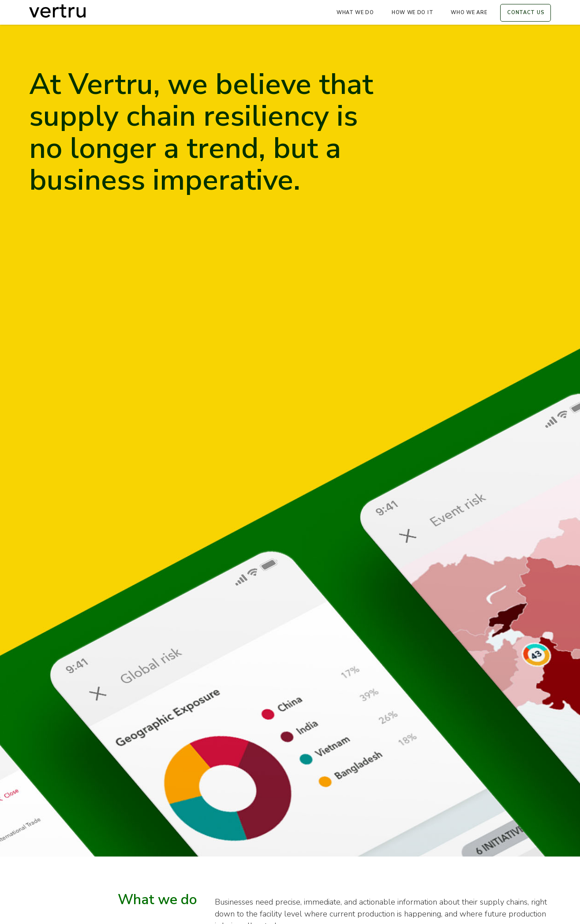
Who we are (469, 13)
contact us (526, 13)
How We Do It (412, 13)
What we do (355, 13)
